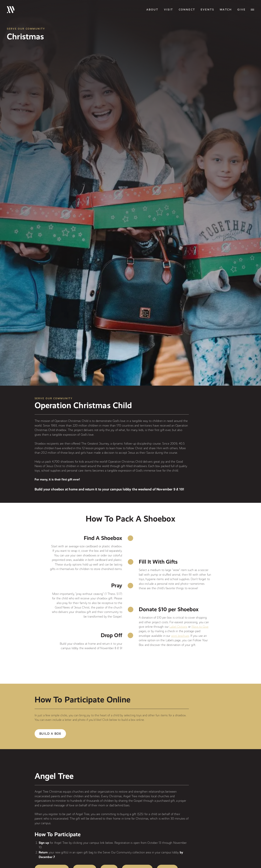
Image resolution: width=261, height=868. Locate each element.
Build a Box (50, 734)
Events (207, 10)
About (152, 10)
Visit (169, 10)
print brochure (180, 636)
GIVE (241, 10)
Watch (226, 10)
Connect (187, 10)
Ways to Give (200, 627)
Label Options (178, 627)
